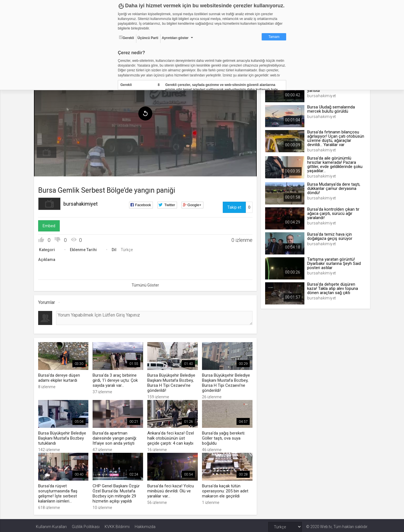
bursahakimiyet (82, 202)
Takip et (233, 206)
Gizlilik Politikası (86, 524)
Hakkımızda (145, 524)
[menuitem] (49, 151)
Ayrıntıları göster (175, 38)
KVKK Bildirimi (117, 524)
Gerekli (127, 38)
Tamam (274, 37)
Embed (51, 224)
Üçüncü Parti (148, 38)
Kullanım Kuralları (51, 524)
